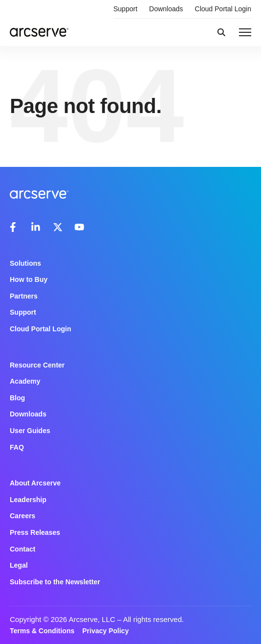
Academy (25, 381)
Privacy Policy (106, 631)
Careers (23, 516)
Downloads (166, 9)
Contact (23, 549)
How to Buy (29, 279)
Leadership (28, 500)
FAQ (17, 447)
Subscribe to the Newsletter (55, 582)
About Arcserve (35, 483)
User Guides (30, 431)
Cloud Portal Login (223, 9)
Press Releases (35, 532)
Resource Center (37, 365)
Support (126, 9)
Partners (24, 296)
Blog (17, 398)
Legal (19, 565)
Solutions (25, 263)
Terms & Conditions (42, 631)
